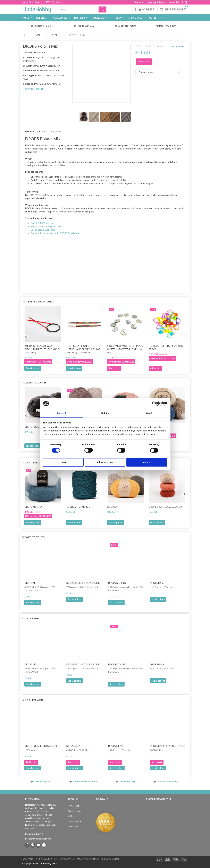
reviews (159, 46)
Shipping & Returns (157, 2)
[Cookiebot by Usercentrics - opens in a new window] (154, 404)
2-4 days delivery (127, 781)
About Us (174, 2)
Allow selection (105, 462)
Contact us (139, 2)
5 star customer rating (167, 781)
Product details (36, 131)
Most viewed (31, 618)
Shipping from (41, 26)
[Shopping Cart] (174, 9)
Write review (178, 46)
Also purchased (33, 700)
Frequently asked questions (38, 839)
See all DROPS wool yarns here (46, 226)
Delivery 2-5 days (168, 26)
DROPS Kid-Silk (33, 507)
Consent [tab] (61, 413)
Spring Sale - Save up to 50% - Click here (42, 2)
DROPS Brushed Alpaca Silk (165, 507)
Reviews (56, 131)
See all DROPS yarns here (43, 223)
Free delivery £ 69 (85, 26)
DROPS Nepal (116, 746)
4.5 (51, 26)
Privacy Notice (111, 859)
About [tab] (149, 413)
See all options (33, 368)
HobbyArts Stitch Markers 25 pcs (166, 347)
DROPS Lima (157, 583)
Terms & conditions (88, 859)
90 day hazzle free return (85, 781)
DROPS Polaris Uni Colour (41, 746)
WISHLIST (147, 9)
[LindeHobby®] (37, 9)
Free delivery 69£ (42, 781)
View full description (33, 89)
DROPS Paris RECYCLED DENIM (167, 746)
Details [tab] (105, 413)
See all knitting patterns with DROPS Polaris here (55, 233)
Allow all (147, 462)
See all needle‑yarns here (43, 230)
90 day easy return (127, 26)
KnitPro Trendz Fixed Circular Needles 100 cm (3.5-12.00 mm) (42, 349)
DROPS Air (113, 507)
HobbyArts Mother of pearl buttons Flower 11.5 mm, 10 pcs (125, 349)
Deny (63, 462)
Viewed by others (33, 537)
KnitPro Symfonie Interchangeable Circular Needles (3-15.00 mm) (83, 349)
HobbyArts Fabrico (78, 507)
